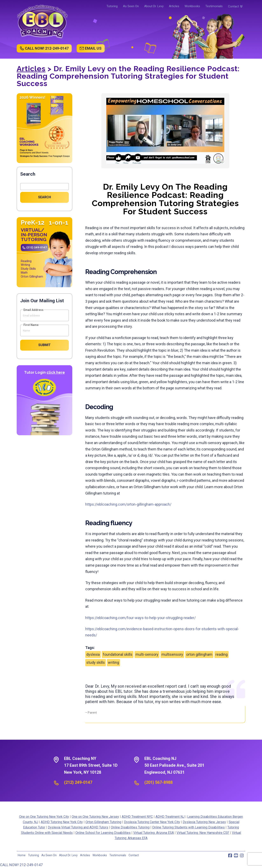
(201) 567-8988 (158, 782)
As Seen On (49, 855)
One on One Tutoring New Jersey (95, 817)
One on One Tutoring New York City (44, 817)
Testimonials (118, 855)
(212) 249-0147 (37, 247)
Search (28, 174)
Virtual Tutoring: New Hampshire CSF (203, 833)
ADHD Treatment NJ (170, 817)
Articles (31, 69)
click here (56, 372)
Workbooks (100, 855)
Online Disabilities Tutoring (130, 827)
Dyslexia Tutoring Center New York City (152, 822)
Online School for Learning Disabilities (103, 833)
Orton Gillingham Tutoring (103, 822)
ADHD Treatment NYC (137, 817)
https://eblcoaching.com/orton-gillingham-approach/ (128, 504)
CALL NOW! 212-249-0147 (47, 48)
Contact (134, 855)
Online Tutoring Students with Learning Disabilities (188, 827)
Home (22, 855)
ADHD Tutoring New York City (62, 822)
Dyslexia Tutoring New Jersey (204, 822)
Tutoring (33, 855)
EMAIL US (93, 48)
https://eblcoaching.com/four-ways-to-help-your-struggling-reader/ (140, 618)
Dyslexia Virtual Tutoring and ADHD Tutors (78, 827)
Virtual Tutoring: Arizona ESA (154, 833)
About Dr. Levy (68, 855)
